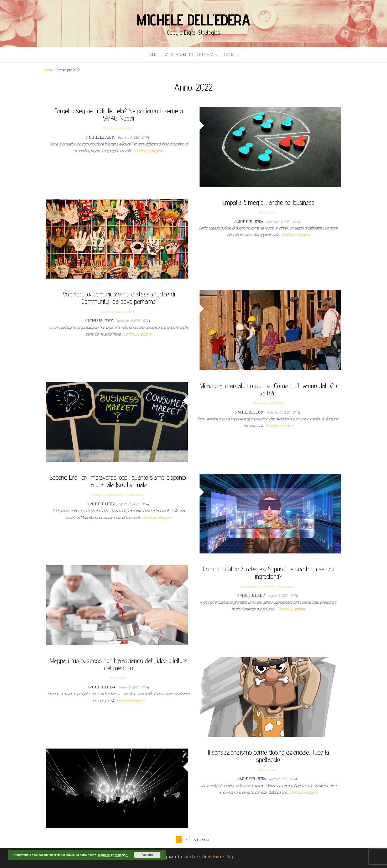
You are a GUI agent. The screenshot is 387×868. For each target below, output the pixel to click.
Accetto (147, 855)
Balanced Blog (223, 857)
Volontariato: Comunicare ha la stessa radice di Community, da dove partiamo (119, 298)
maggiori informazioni (113, 855)
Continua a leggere (149, 151)
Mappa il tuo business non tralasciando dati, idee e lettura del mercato (119, 664)
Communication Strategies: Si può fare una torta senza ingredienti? (268, 573)
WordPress (193, 857)
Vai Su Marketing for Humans (191, 54)
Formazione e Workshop (118, 128)
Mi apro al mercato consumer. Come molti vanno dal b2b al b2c (268, 389)
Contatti (232, 54)
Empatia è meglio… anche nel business (268, 202)
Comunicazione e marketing (118, 311)
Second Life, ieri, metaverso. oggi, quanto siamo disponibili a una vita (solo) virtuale (119, 481)
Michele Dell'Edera (193, 20)
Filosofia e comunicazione (108, 495)
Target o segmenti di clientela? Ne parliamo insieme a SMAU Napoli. (119, 114)
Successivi (201, 840)
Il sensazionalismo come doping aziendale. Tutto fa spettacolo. (268, 756)
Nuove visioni (267, 212)
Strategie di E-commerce (267, 403)
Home (152, 54)
